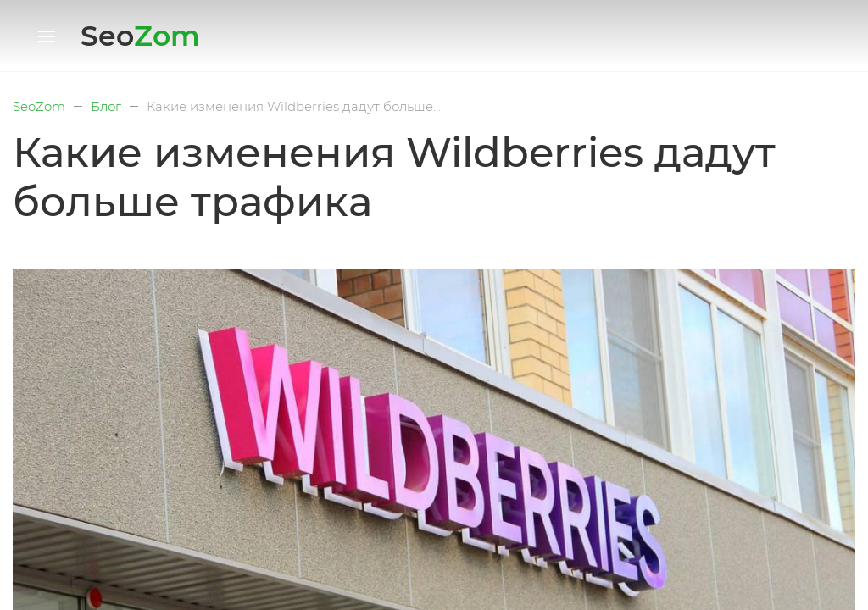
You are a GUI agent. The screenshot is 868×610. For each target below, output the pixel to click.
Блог (106, 106)
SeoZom (39, 106)
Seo (140, 36)
